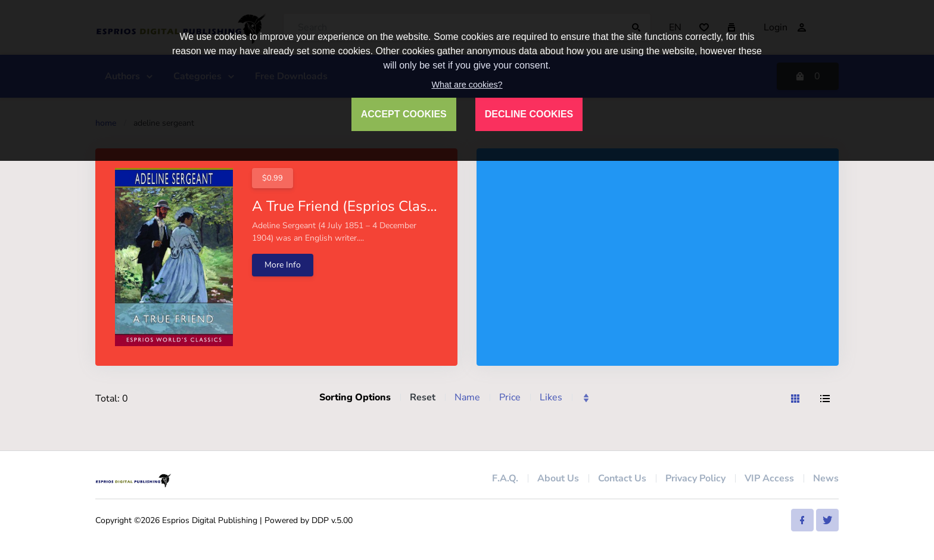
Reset (423, 397)
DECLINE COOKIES (529, 114)
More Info (283, 265)
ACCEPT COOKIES (404, 114)
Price (510, 397)
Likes (551, 397)
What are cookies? (467, 85)
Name (467, 397)
